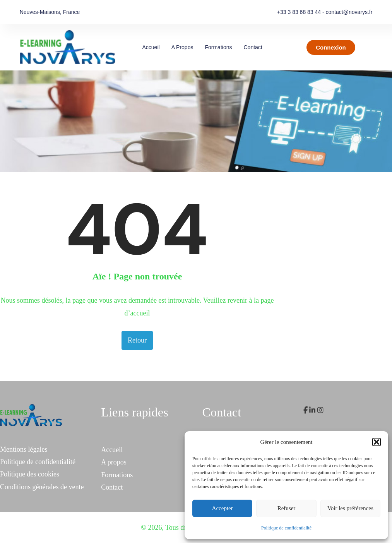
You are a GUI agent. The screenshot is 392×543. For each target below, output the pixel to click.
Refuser (287, 508)
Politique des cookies (30, 474)
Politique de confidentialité (286, 528)
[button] (377, 442)
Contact (253, 47)
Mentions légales (24, 449)
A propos (182, 47)
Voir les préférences (350, 508)
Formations (218, 47)
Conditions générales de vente (42, 487)
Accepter (223, 508)
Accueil (151, 47)
